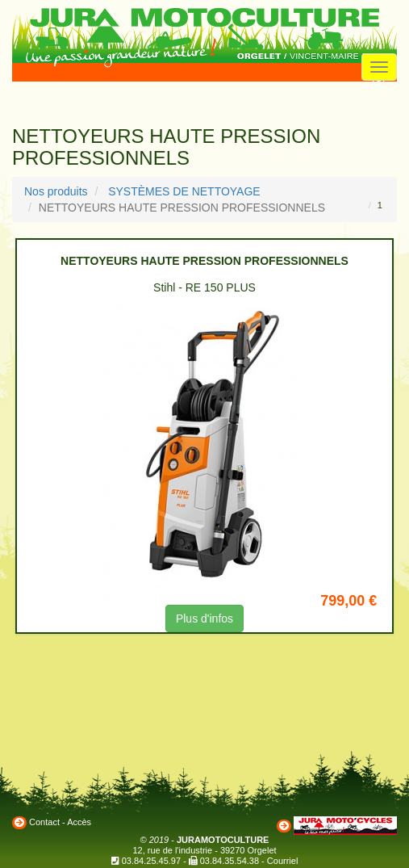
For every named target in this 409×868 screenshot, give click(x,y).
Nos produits (56, 191)
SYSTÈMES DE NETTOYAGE (184, 191)
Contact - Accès (60, 822)
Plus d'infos (204, 619)
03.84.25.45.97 (151, 861)
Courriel (283, 861)
